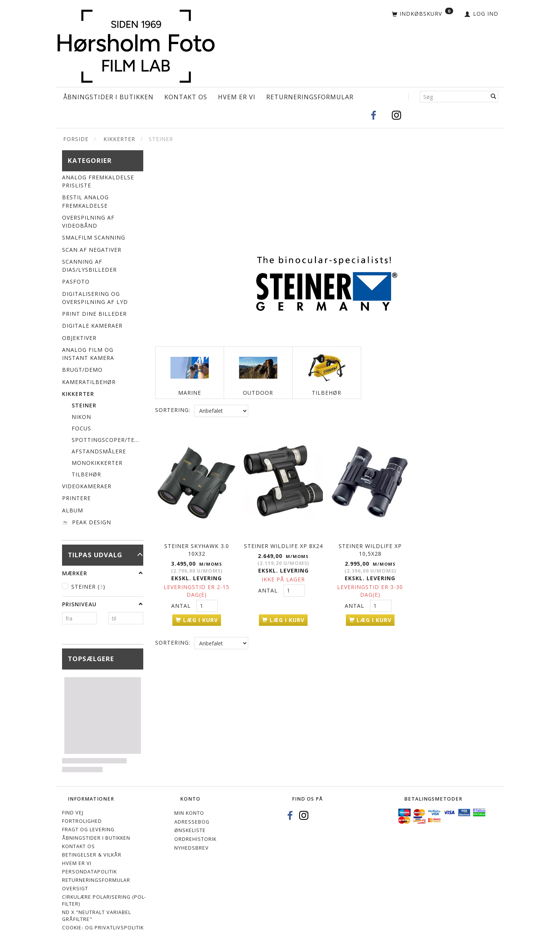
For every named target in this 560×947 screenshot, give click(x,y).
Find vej (73, 813)
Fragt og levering (88, 830)
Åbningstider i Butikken (108, 97)
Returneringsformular (310, 97)
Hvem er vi (237, 97)
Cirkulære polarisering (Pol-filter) (104, 900)
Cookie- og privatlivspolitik (103, 928)
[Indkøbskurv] (422, 14)
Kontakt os (186, 97)
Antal (182, 605)
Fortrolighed (82, 821)
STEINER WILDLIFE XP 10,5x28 (370, 549)
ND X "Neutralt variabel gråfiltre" (97, 916)
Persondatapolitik (89, 872)
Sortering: (173, 410)
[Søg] (494, 97)
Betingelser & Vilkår (92, 855)
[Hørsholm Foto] (136, 44)
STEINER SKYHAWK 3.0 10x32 (197, 549)
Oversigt (75, 889)
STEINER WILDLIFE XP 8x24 (283, 545)
